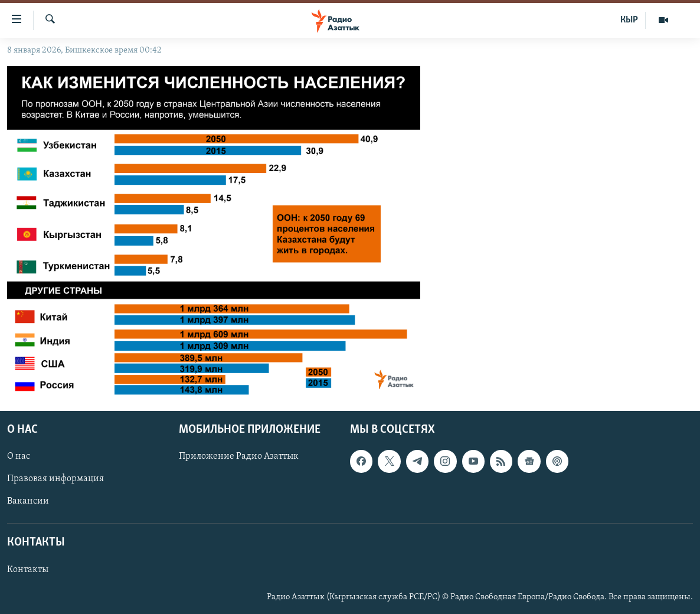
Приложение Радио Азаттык (239, 456)
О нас (19, 456)
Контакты (28, 570)
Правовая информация (55, 479)
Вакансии (28, 501)
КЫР (629, 20)
